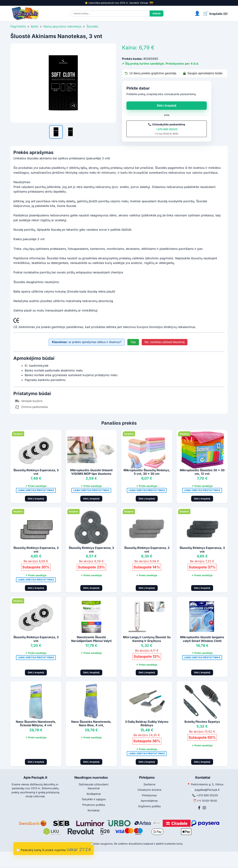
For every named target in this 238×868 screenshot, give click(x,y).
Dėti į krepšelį (167, 106)
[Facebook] (199, 808)
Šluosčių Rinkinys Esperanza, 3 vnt (36, 472)
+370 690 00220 (167, 129)
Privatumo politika (94, 805)
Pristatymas (149, 795)
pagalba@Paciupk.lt (207, 790)
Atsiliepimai (94, 794)
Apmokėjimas (149, 801)
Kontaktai (94, 810)
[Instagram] (204, 808)
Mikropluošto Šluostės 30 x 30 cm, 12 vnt (202, 472)
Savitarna (149, 784)
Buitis (35, 26)
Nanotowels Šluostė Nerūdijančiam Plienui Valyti (91, 639)
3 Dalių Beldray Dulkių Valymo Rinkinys (147, 723)
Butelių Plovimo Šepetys (202, 722)
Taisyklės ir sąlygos (94, 799)
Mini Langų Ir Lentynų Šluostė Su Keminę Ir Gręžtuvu (147, 639)
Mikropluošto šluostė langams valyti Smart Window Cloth (202, 639)
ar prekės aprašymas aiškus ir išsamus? (87, 342)
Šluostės (92, 26)
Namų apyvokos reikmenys (62, 26)
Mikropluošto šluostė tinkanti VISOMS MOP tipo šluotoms (91, 472)
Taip (133, 342)
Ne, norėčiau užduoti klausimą (165, 342)
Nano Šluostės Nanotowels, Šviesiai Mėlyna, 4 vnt (36, 723)
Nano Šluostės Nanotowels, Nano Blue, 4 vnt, (91, 723)
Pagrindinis (18, 26)
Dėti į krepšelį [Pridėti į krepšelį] (36, 499)
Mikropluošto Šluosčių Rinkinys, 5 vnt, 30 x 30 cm (147, 472)
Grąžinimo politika (149, 806)
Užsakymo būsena (149, 790)
